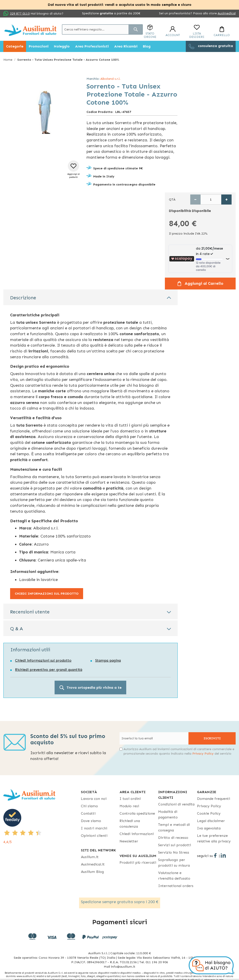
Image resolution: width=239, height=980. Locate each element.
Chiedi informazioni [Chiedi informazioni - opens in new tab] (137, 834)
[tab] (91, 297)
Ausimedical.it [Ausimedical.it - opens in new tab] (93, 864)
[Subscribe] (212, 738)
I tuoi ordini (130, 799)
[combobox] (102, 29)
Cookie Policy (209, 813)
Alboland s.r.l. (110, 79)
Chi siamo (89, 806)
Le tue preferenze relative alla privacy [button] (214, 838)
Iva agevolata (209, 828)
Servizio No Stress (174, 852)
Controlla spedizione (137, 813)
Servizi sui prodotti (175, 845)
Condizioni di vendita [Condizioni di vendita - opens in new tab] (176, 804)
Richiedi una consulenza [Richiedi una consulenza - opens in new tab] (130, 824)
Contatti (88, 813)
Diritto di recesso (173, 838)
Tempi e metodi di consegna (174, 827)
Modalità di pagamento (168, 814)
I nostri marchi (94, 828)
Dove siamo (91, 821)
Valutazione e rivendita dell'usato (174, 876)
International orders (176, 886)
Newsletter (129, 841)
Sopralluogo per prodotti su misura (174, 863)
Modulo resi (129, 806)
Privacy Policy (203, 754)
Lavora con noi (94, 799)
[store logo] (30, 30)
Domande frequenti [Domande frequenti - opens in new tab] (214, 799)
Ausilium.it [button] (90, 857)
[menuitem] (15, 46)
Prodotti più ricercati (138, 862)
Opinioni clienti (94, 836)
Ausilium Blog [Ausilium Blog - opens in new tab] (92, 872)
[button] (74, 170)
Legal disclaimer (211, 821)
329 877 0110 (20, 14)
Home (8, 60)
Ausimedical (227, 13)
